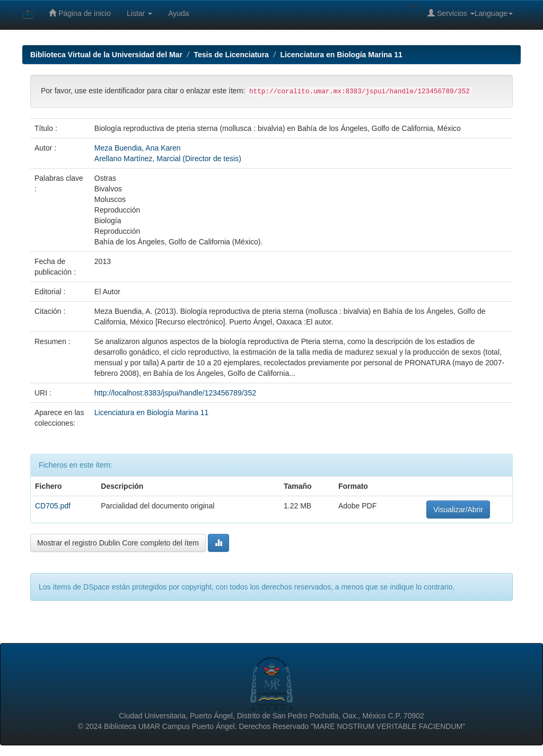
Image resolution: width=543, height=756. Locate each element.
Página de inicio (80, 13)
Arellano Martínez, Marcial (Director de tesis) (168, 159)
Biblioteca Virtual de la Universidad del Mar (106, 55)
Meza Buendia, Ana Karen (138, 148)
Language (494, 13)
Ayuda (178, 13)
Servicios (451, 13)
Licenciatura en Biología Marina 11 (341, 55)
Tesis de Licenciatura (231, 55)
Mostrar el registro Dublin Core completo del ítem (118, 543)
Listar (139, 13)
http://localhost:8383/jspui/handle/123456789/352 (175, 393)
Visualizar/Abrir (458, 509)
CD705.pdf (53, 506)
